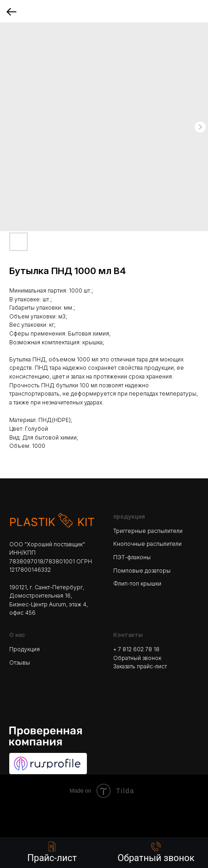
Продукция (24, 649)
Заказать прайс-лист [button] (140, 666)
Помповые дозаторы (142, 571)
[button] (156, 853)
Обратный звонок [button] (137, 658)
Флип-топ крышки (137, 584)
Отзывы (20, 663)
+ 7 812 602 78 (133, 649)
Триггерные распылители (148, 531)
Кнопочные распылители (147, 544)
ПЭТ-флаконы (132, 557)
